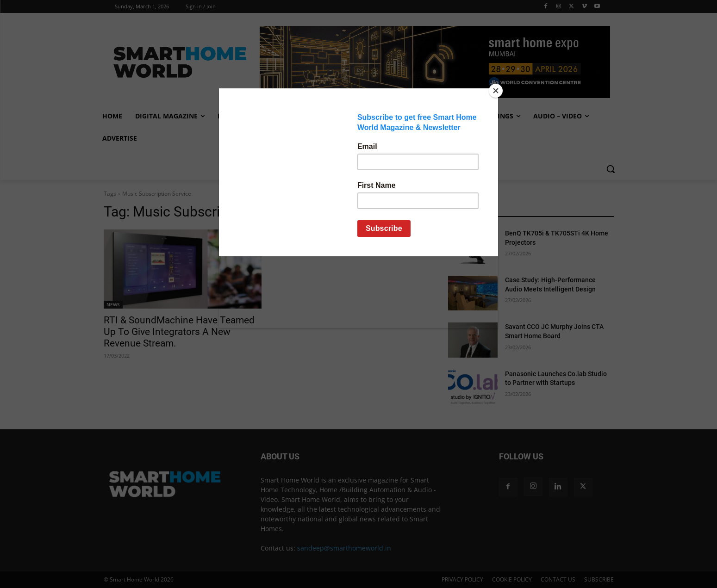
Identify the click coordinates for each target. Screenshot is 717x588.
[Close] (496, 91)
